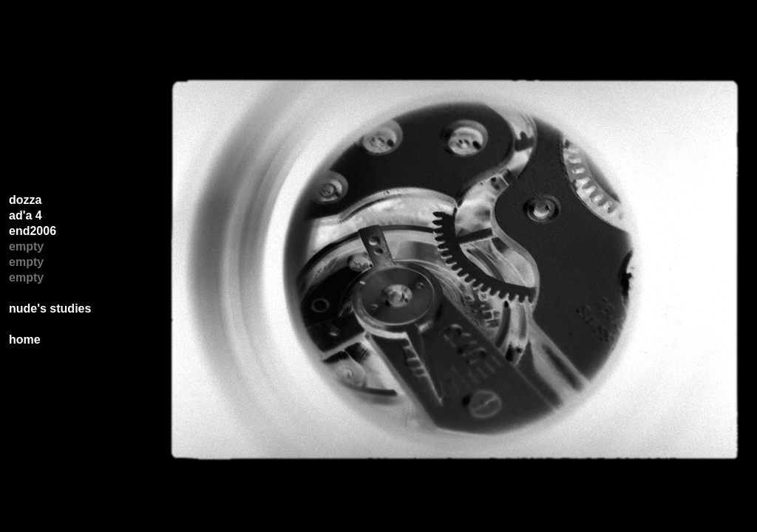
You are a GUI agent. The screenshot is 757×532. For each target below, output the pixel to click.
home (25, 340)
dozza (25, 200)
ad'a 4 (26, 215)
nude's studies (50, 308)
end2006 (33, 231)
